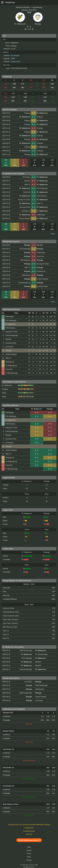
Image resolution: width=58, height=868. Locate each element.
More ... (54, 234)
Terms (29, 854)
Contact (29, 860)
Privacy (29, 850)
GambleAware (29, 828)
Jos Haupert (15, 55)
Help (29, 847)
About (29, 857)
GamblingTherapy (29, 831)
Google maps (15, 62)
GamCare (29, 834)
